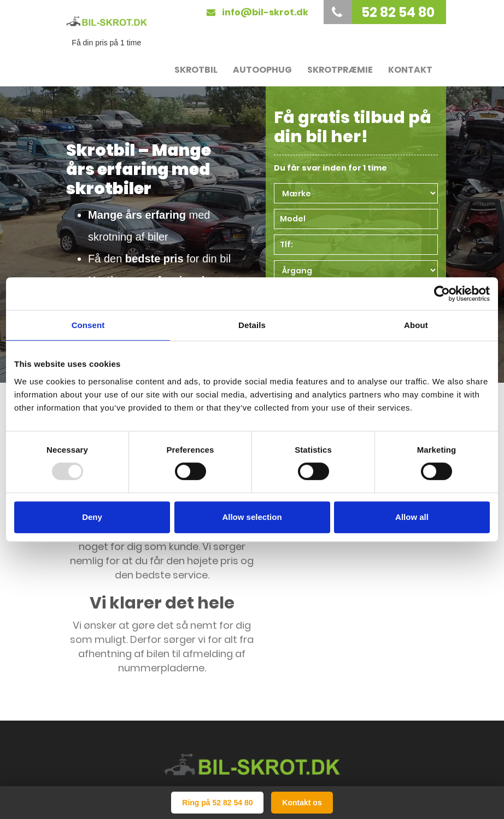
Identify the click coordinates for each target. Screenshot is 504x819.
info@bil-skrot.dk (257, 12)
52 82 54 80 (380, 12)
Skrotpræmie (340, 70)
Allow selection (252, 517)
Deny (92, 517)
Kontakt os (302, 803)
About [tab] (416, 325)
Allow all (412, 517)
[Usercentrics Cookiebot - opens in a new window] (442, 294)
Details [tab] (252, 325)
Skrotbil (196, 70)
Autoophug (262, 70)
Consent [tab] (88, 325)
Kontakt (410, 70)
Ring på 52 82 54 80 (217, 803)
